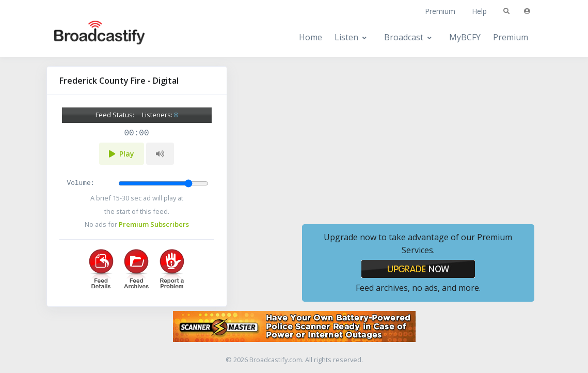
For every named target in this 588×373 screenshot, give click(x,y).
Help (479, 11)
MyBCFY (465, 37)
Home (311, 37)
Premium (440, 11)
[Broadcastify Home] (89, 37)
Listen (346, 37)
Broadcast (404, 37)
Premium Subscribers (154, 224)
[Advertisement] (418, 138)
